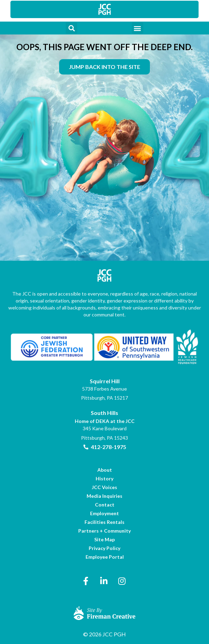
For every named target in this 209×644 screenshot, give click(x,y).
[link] (105, 9)
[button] (71, 28)
